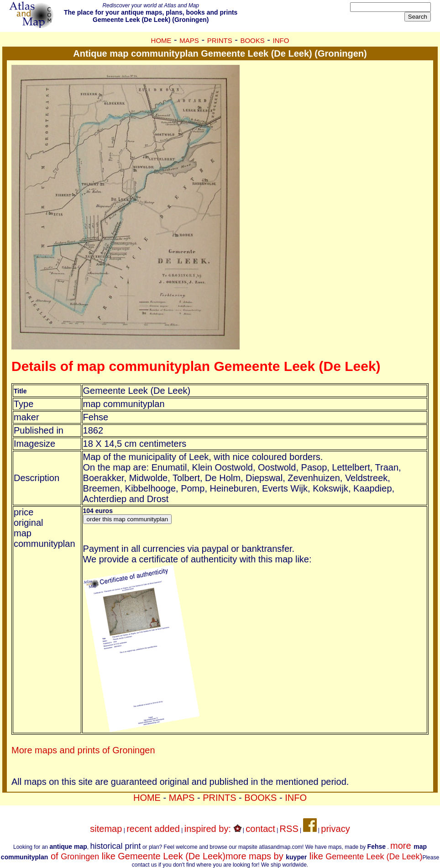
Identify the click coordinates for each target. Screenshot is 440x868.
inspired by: (213, 829)
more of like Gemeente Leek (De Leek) (214, 851)
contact (260, 829)
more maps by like (324, 856)
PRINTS (220, 40)
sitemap (106, 829)
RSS (289, 829)
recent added (153, 829)
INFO (281, 40)
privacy (335, 829)
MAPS (189, 40)
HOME (161, 40)
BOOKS (252, 40)
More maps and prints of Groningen (83, 750)
